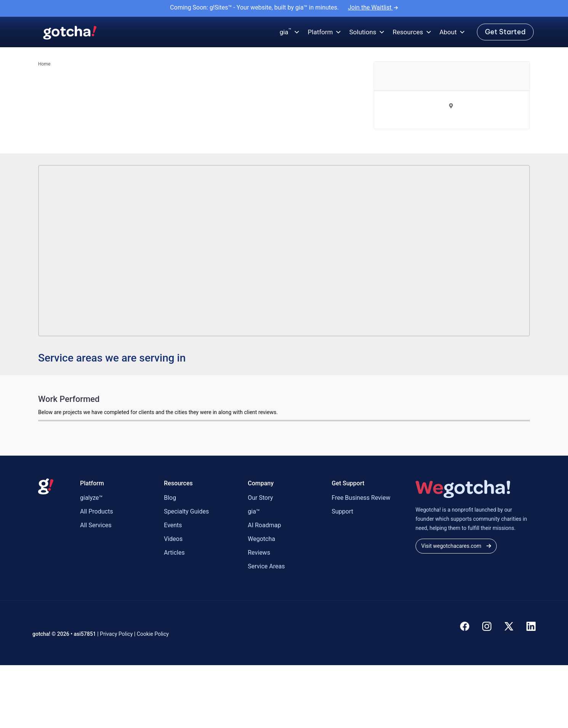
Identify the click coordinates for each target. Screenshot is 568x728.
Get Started (505, 32)
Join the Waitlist (373, 7)
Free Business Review (361, 498)
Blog (170, 498)
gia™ (254, 511)
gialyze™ (91, 498)
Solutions (367, 32)
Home (44, 64)
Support (342, 511)
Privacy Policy (116, 634)
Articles (174, 553)
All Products (96, 511)
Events (173, 525)
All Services (96, 525)
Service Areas (266, 566)
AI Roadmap (264, 525)
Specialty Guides (186, 511)
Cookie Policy (153, 634)
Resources (412, 32)
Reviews (259, 553)
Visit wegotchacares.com (456, 546)
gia (290, 32)
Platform (325, 32)
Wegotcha (262, 539)
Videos (173, 539)
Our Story (260, 498)
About (452, 32)
